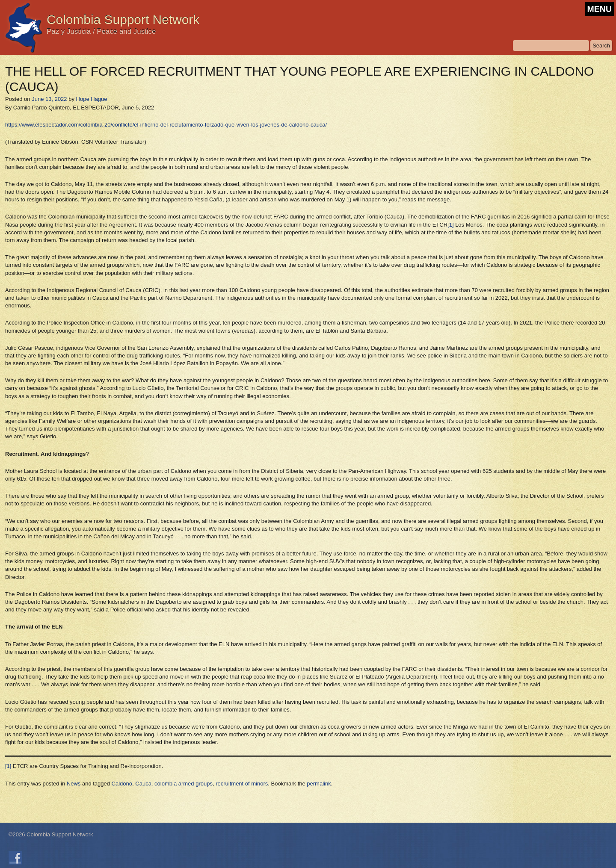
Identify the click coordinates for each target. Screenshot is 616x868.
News (74, 784)
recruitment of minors (242, 784)
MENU (600, 9)
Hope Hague (92, 99)
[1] (450, 225)
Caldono (122, 784)
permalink (319, 784)
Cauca (143, 784)
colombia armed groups (184, 784)
